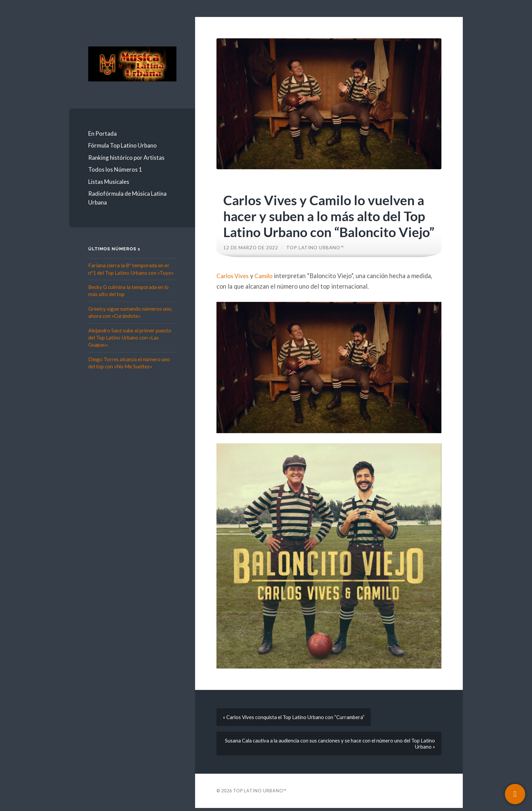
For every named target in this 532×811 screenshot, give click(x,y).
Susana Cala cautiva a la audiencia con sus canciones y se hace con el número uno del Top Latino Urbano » (335, 746)
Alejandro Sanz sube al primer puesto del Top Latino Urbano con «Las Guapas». (130, 338)
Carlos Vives (233, 276)
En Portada (102, 133)
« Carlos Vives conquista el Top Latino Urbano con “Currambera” (296, 718)
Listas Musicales (109, 182)
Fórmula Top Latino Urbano (122, 145)
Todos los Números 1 (115, 169)
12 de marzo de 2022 (251, 248)
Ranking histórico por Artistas (126, 158)
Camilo (266, 276)
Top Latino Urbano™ (316, 248)
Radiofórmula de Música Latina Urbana (127, 198)
